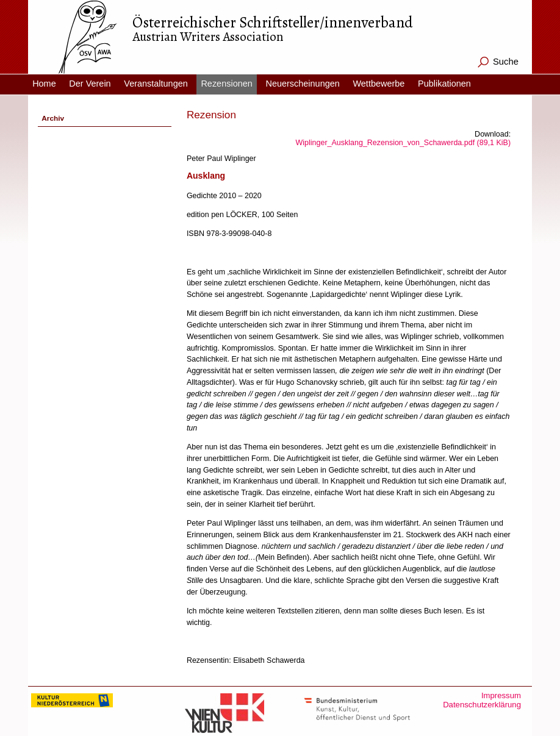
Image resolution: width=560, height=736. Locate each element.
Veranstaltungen (156, 84)
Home (44, 84)
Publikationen (444, 84)
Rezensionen (226, 84)
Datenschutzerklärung (482, 705)
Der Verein (90, 84)
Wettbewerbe (379, 84)
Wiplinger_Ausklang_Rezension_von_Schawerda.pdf (404, 143)
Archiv (53, 118)
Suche (506, 62)
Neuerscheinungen (302, 84)
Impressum (501, 695)
